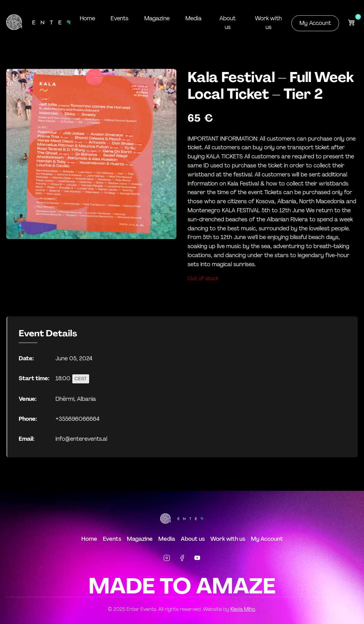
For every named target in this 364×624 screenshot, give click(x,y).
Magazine (156, 18)
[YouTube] (197, 559)
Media (192, 18)
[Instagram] (167, 559)
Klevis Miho (243, 609)
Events (119, 18)
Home (87, 18)
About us (226, 23)
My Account (315, 23)
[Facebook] (182, 559)
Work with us (268, 23)
